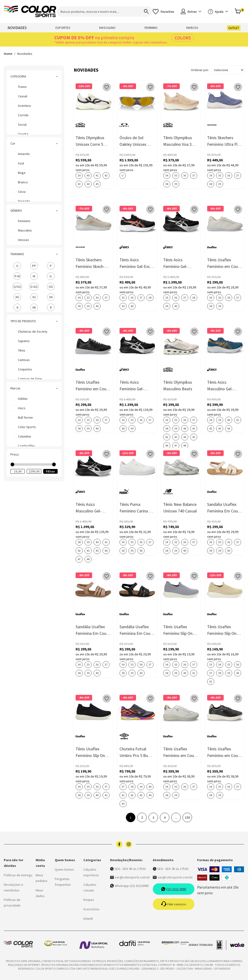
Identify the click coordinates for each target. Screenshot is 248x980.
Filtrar (50, 471)
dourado (24, 201)
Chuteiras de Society (33, 331)
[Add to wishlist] (107, 87)
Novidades (25, 54)
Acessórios (91, 909)
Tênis (22, 350)
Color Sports (27, 427)
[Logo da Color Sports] (30, 11)
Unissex (23, 240)
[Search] (144, 12)
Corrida (23, 115)
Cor (34, 143)
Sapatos (24, 341)
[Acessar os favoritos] (163, 11)
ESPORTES (63, 28)
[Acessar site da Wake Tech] (237, 945)
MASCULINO (107, 28)
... (176, 817)
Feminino (24, 221)
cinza (22, 192)
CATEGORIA (34, 76)
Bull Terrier (26, 417)
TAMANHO (34, 254)
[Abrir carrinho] (239, 11)
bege (22, 173)
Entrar (191, 11)
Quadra (23, 134)
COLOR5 (183, 38)
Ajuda (218, 12)
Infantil (88, 919)
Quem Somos (64, 869)
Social (22, 125)
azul (21, 163)
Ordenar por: (200, 70)
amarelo (24, 154)
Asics (22, 408)
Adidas (23, 399)
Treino (22, 87)
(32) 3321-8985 (174, 889)
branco (23, 182)
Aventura (24, 106)
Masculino (25, 230)
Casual (23, 96)
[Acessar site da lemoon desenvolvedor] (208, 945)
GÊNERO (34, 211)
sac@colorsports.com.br (130, 877)
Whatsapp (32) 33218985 (129, 886)
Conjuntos (25, 369)
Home (8, 54)
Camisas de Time (30, 379)
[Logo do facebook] (119, 844)
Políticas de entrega (18, 875)
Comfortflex (26, 446)
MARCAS (192, 28)
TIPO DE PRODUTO (34, 321)
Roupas (89, 900)
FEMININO (151, 28)
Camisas (24, 360)
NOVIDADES (17, 28)
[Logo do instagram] (129, 844)
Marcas (34, 388)
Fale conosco (174, 904)
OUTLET (234, 28)
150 (187, 817)
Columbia (24, 436)
